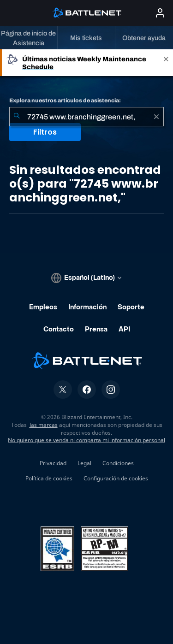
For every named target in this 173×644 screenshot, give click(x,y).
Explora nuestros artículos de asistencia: (65, 100)
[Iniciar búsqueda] (17, 117)
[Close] (166, 63)
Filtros (45, 132)
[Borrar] (156, 117)
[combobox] (86, 117)
